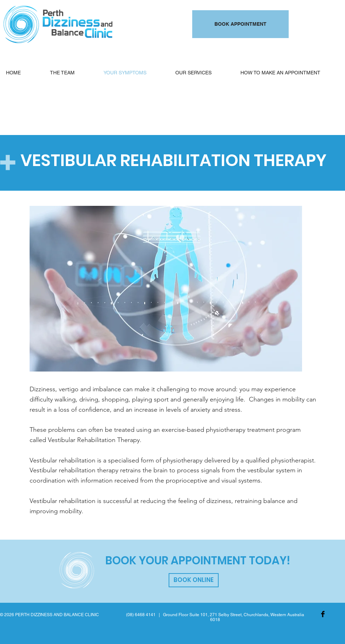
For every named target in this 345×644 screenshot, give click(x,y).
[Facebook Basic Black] (323, 614)
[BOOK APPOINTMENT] (240, 24)
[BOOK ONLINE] (194, 580)
